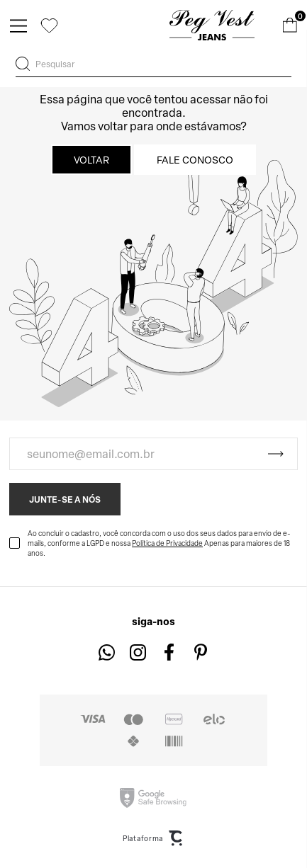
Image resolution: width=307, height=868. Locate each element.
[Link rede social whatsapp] (107, 652)
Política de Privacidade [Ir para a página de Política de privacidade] (167, 543)
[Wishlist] (49, 25)
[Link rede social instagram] (138, 652)
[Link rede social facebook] (169, 652)
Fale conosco (195, 160)
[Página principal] (212, 25)
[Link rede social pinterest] (200, 652)
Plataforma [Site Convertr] (153, 838)
